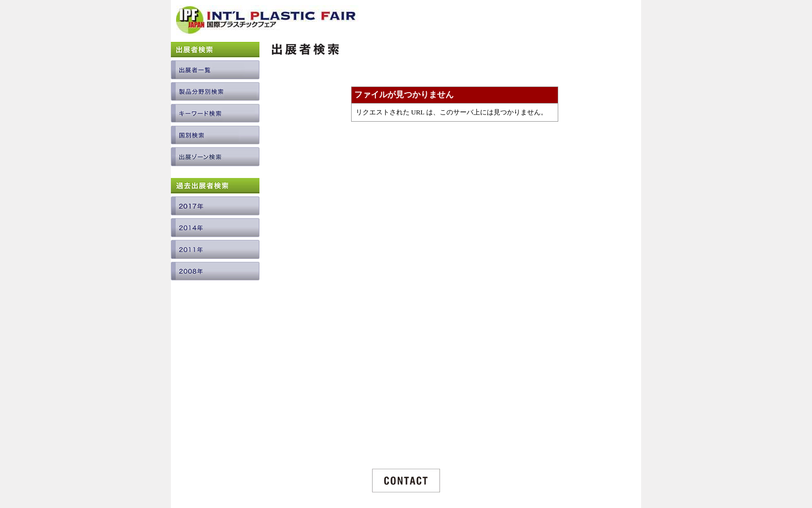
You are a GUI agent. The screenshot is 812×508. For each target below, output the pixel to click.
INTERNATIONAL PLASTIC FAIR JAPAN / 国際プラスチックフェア (268, 24)
